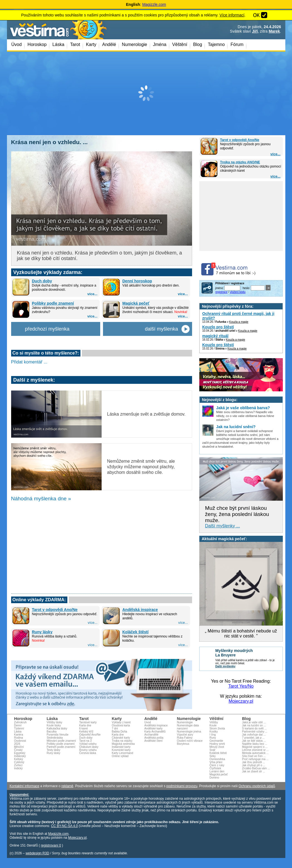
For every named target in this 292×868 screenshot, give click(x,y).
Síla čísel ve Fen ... (254, 756)
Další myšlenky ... (223, 526)
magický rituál (215, 336)
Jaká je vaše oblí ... (254, 722)
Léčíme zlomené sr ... (256, 750)
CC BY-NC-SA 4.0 (64, 826)
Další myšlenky (225, 666)
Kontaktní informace (25, 786)
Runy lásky (42, 632)
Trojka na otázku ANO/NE (240, 162)
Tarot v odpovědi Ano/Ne (240, 140)
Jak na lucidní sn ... (254, 725)
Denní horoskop (137, 281)
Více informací (232, 15)
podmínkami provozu (182, 786)
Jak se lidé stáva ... (254, 741)
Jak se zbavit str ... (254, 771)
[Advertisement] (146, 93)
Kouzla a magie (239, 322)
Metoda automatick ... (256, 753)
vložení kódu (238, 292)
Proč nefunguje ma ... (255, 759)
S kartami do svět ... (254, 728)
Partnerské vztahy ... (255, 732)
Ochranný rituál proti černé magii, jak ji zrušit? (238, 316)
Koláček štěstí (136, 632)
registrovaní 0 (51, 845)
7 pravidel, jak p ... (253, 738)
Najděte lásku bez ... (255, 744)
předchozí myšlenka (47, 329)
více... (275, 154)
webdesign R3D (37, 853)
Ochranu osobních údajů (257, 786)
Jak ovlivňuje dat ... (254, 735)
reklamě (68, 786)
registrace (222, 292)
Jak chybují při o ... (254, 765)
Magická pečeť (136, 303)
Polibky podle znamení (53, 303)
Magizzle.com (154, 4)
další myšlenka (161, 329)
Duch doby (42, 281)
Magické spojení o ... (255, 747)
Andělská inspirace (140, 610)
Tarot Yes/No (241, 686)
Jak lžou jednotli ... (254, 762)
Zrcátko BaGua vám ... (256, 768)
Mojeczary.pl (241, 701)
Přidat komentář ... (29, 362)
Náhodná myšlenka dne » (41, 499)
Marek (274, 31)
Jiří (255, 31)
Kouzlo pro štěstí (218, 327)
